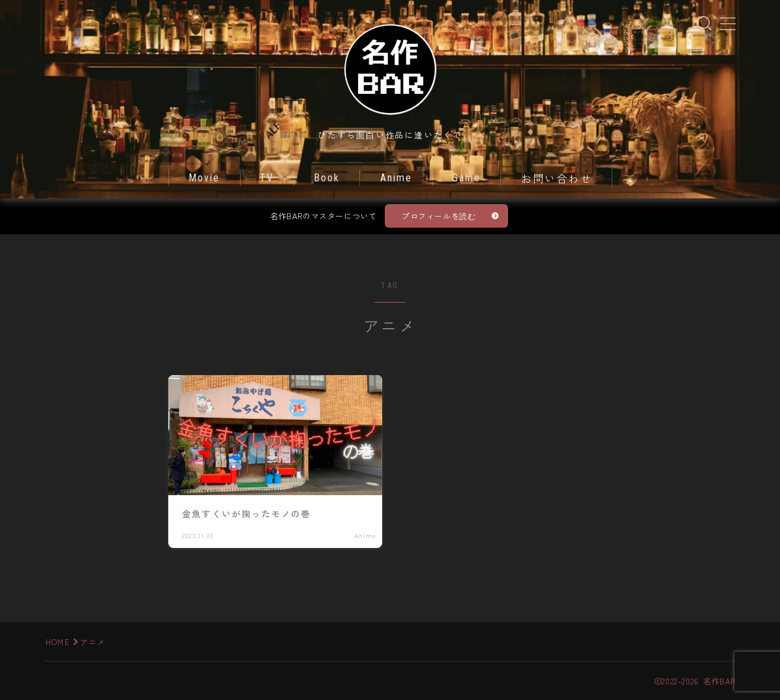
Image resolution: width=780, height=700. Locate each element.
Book (327, 178)
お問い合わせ (557, 179)
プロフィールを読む (439, 216)
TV (267, 178)
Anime (397, 178)
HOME (58, 642)
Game (466, 178)
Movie (204, 178)
